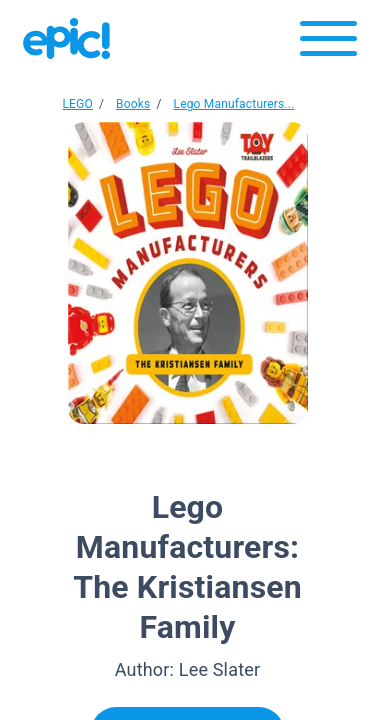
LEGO (77, 104)
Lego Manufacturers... (234, 104)
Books (133, 104)
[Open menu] (328, 43)
